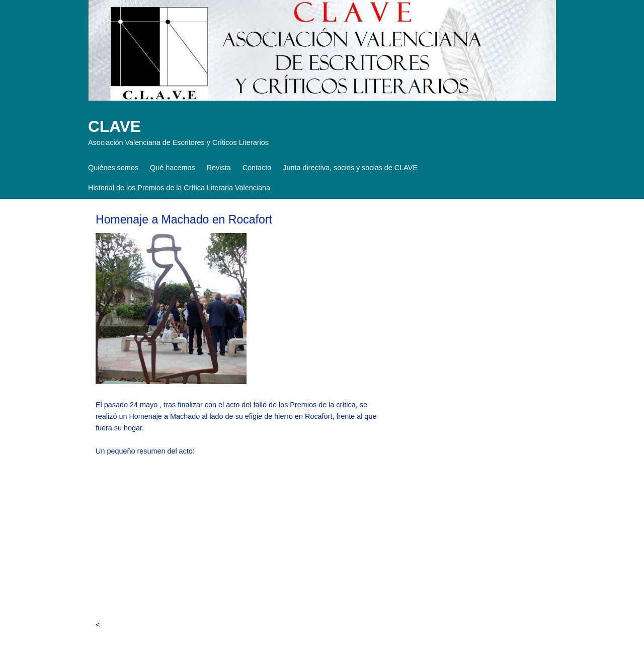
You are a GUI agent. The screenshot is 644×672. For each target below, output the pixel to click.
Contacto (257, 168)
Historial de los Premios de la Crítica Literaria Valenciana (179, 188)
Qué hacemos (173, 168)
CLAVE (114, 126)
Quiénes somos (113, 168)
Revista (219, 168)
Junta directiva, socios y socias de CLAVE (350, 168)
